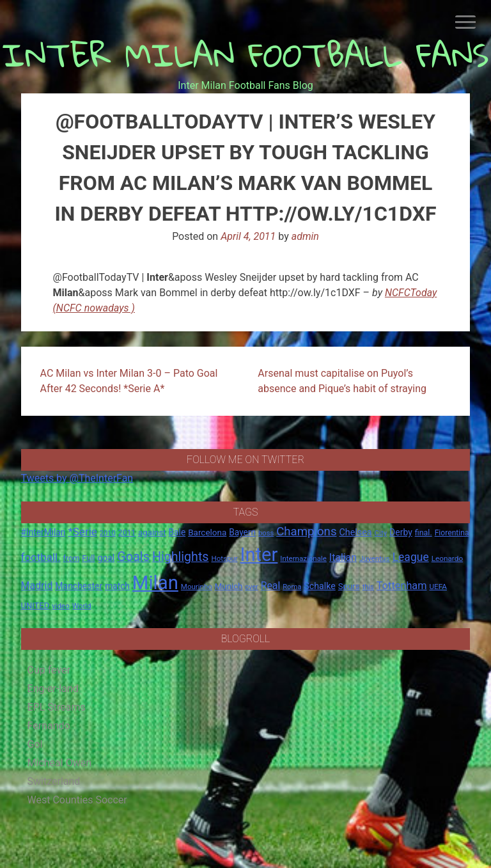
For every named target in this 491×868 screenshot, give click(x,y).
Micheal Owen (59, 763)
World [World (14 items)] (82, 606)
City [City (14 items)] (381, 533)
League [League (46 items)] (411, 557)
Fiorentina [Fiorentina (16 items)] (452, 533)
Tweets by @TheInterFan (77, 478)
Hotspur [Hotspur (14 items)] (224, 558)
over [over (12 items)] (251, 587)
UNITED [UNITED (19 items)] (35, 605)
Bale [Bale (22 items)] (177, 532)
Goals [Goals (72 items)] (133, 557)
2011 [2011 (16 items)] (127, 533)
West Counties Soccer (77, 800)
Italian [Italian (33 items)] (343, 557)
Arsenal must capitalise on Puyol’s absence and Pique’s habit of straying (342, 381)
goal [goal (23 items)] (106, 558)
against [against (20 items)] (152, 533)
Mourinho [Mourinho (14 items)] (197, 587)
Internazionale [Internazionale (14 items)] (303, 558)
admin (305, 236)
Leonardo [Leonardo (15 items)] (447, 558)
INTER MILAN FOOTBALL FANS (246, 55)
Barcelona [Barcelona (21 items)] (207, 532)
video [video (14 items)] (61, 606)
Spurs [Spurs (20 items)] (349, 586)
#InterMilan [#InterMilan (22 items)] (43, 532)
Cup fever (49, 670)
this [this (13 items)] (368, 587)
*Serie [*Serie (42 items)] (82, 532)
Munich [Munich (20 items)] (229, 586)
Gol (35, 744)
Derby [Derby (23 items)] (401, 532)
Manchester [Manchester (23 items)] (79, 586)
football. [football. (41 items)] (41, 557)
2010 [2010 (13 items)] (108, 533)
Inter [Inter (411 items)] (259, 555)
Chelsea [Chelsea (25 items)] (355, 533)
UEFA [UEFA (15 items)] (438, 587)
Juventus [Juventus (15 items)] (375, 558)
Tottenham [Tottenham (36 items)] (402, 586)
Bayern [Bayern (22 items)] (242, 532)
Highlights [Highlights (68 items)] (181, 557)
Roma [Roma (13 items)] (292, 587)
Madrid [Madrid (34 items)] (37, 586)
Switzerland (54, 781)
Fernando (49, 726)
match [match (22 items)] (117, 586)
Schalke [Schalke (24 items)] (320, 586)
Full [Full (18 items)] (88, 558)
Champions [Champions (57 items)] (306, 532)
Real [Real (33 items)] (271, 586)
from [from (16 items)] (72, 558)
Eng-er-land (53, 689)
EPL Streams (57, 707)
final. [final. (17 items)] (424, 533)
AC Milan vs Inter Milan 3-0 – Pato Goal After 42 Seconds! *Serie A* (129, 381)
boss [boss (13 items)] (266, 533)
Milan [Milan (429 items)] (155, 583)
